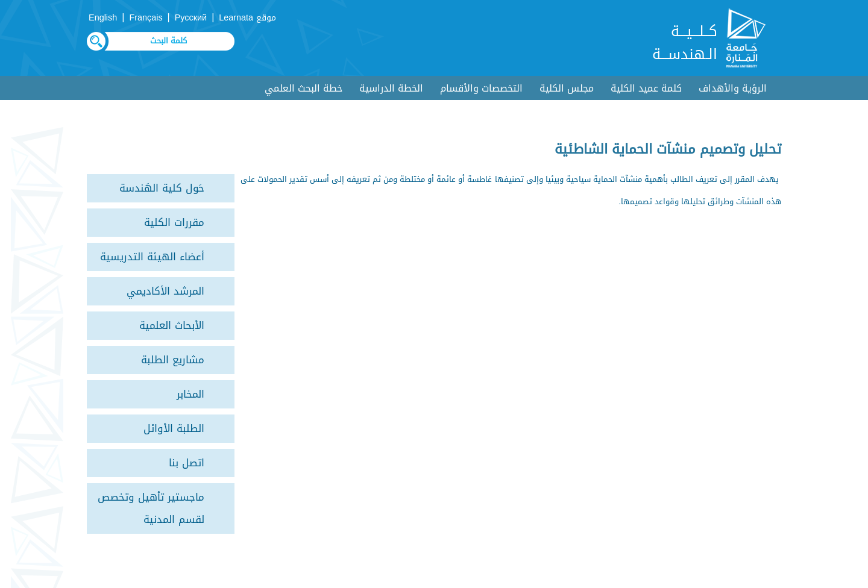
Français (146, 18)
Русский (191, 18)
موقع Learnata (247, 18)
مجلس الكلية (567, 88)
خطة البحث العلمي (303, 88)
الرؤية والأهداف (733, 88)
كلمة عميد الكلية (646, 88)
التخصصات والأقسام (481, 88)
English (103, 18)
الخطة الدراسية (391, 88)
